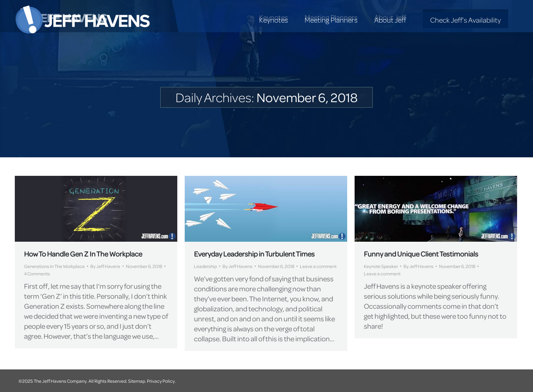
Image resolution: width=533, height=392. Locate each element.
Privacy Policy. (161, 381)
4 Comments (37, 274)
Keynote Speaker (381, 266)
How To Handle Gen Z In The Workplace (83, 254)
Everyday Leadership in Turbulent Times (254, 254)
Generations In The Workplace (54, 266)
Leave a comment (318, 266)
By (105, 266)
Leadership (205, 266)
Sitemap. (137, 381)
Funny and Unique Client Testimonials (421, 254)
